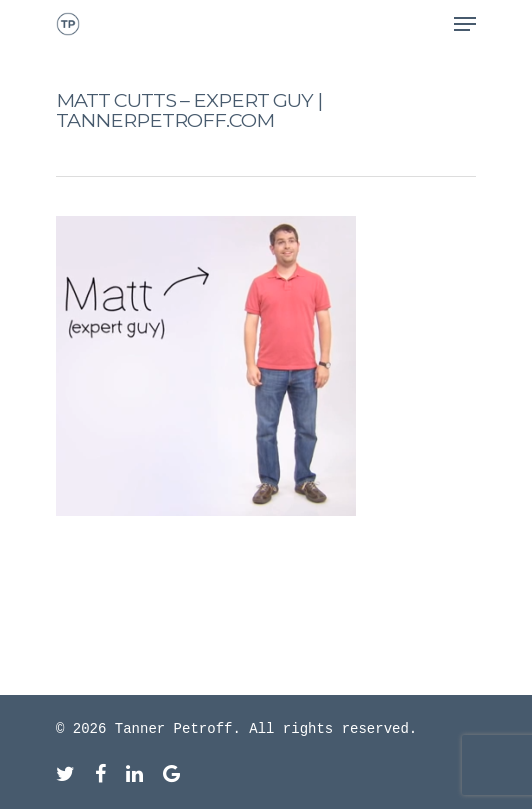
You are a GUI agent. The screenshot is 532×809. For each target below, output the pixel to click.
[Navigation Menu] (465, 24)
